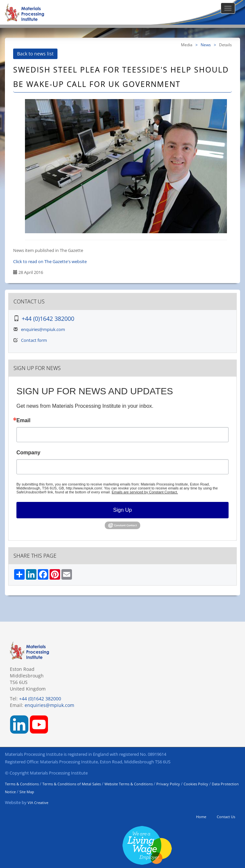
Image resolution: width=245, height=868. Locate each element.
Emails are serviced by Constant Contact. (145, 492)
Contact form (34, 340)
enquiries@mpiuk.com (43, 329)
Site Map (27, 792)
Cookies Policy (196, 784)
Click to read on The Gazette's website (50, 261)
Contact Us (226, 817)
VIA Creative (38, 803)
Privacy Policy (168, 784)
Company (28, 453)
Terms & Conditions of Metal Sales (72, 784)
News (206, 45)
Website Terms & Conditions (129, 784)
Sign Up (123, 510)
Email (23, 421)
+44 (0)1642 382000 (48, 319)
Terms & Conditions (22, 784)
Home (201, 817)
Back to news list (35, 54)
